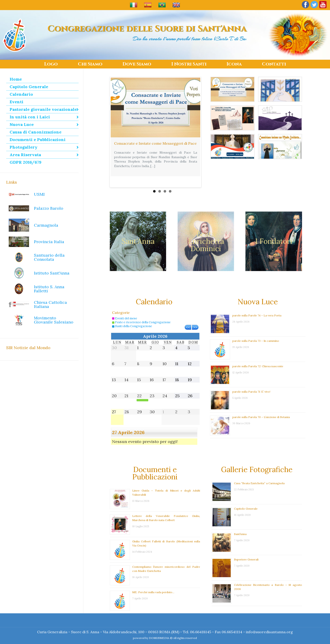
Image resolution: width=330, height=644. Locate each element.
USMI (39, 194)
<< (188, 317)
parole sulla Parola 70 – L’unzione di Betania (261, 407)
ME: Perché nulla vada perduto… (153, 582)
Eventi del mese (125, 308)
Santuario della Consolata (49, 257)
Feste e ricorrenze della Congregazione (141, 312)
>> (195, 317)
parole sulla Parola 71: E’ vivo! (251, 381)
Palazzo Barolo (49, 208)
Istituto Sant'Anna (52, 273)
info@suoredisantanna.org (269, 632)
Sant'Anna (138, 231)
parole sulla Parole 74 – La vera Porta (257, 305)
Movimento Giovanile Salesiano (54, 320)
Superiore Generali (246, 549)
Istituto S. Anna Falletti (49, 289)
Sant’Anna (240, 524)
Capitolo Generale (246, 498)
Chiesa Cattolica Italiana (50, 304)
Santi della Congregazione (132, 316)
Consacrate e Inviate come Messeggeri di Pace (155, 143)
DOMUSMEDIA (159, 638)
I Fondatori (274, 231)
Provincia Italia (49, 242)
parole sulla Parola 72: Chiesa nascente (258, 356)
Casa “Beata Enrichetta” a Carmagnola (259, 473)
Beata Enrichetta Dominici (206, 231)
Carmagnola (46, 225)
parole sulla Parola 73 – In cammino (256, 330)
